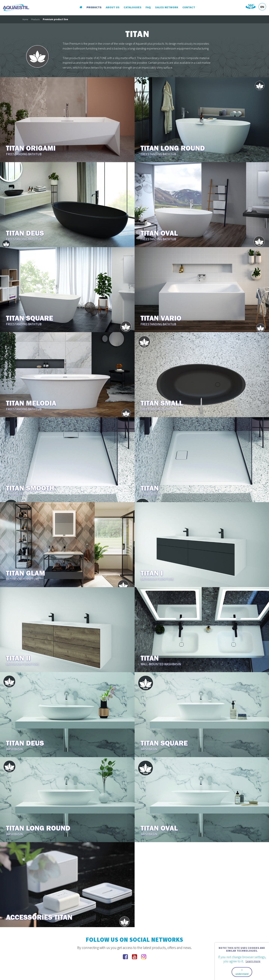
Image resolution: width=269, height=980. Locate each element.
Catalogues (133, 7)
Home (25, 19)
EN (262, 7)
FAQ (148, 7)
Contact (189, 7)
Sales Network (167, 7)
